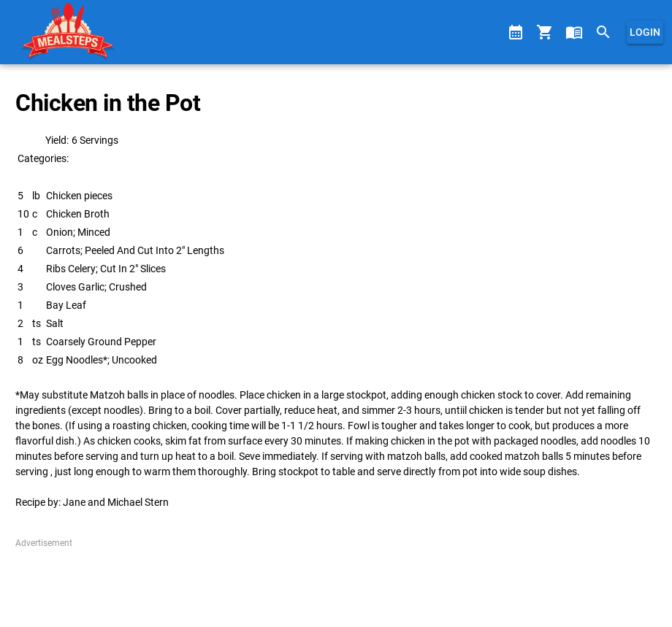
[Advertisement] (336, 582)
